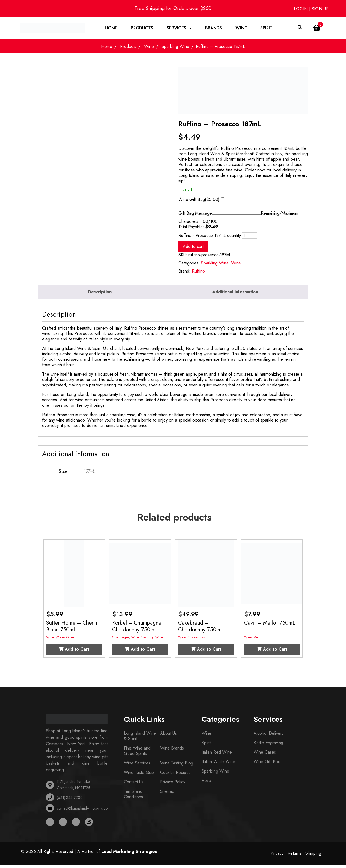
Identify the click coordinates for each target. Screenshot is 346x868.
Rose (206, 783)
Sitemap (167, 794)
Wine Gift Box (267, 765)
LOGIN (301, 9)
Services (177, 29)
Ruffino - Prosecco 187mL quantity (210, 238)
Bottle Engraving (268, 746)
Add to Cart (74, 652)
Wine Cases (265, 755)
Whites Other (65, 640)
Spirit (267, 29)
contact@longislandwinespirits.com (84, 811)
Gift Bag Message (195, 216)
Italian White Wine (218, 765)
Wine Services (137, 766)
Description (100, 295)
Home (111, 29)
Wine (241, 29)
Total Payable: (191, 230)
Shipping (313, 857)
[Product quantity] (250, 238)
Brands (214, 29)
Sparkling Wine (175, 48)
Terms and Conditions (133, 797)
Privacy (277, 857)
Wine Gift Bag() (199, 201)
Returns (295, 857)
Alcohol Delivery (269, 736)
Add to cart (193, 249)
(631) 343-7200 (70, 800)
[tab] (100, 295)
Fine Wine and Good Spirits (137, 754)
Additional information (235, 295)
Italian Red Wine (217, 755)
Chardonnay (196, 640)
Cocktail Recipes (175, 775)
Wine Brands (172, 751)
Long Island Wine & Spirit (140, 739)
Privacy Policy (173, 785)
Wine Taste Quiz (139, 775)
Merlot (258, 640)
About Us (168, 736)
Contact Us (134, 785)
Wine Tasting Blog (177, 766)
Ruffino (198, 274)
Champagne (121, 640)
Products (142, 29)
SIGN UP (320, 9)
